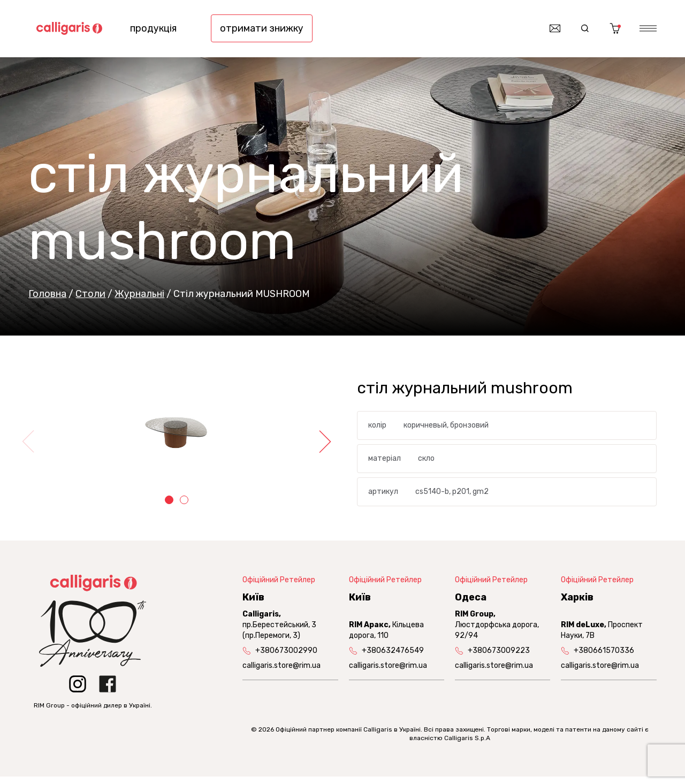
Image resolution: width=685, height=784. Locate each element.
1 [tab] (169, 507)
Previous (31, 448)
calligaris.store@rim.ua (281, 673)
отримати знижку (262, 32)
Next (322, 448)
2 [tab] (184, 507)
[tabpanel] (177, 439)
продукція (153, 32)
